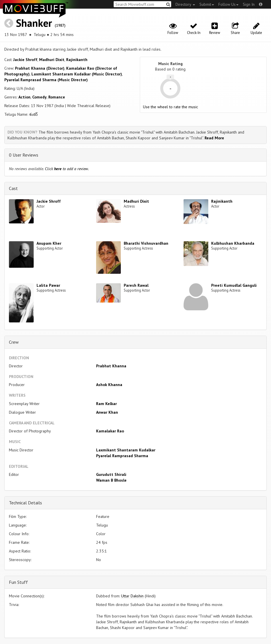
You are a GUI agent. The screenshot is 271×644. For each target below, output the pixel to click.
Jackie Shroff (25, 60)
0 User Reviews (24, 155)
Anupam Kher (49, 243)
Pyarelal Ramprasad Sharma (122, 456)
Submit (207, 4)
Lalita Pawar (48, 285)
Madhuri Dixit (52, 60)
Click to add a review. (67, 169)
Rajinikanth (77, 60)
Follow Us (228, 4)
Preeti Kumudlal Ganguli (234, 285)
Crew (14, 342)
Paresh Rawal (136, 285)
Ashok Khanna (109, 385)
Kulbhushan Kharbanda (233, 243)
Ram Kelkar (106, 404)
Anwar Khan (107, 412)
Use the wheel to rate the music (170, 107)
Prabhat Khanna (111, 366)
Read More (214, 138)
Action (24, 97)
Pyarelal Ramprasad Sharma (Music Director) (46, 80)
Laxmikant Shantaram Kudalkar (126, 450)
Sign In (249, 4)
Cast (13, 188)
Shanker (34, 23)
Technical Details (25, 503)
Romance (57, 97)
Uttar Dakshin (132, 596)
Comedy (39, 97)
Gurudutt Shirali (111, 474)
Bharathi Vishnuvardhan (146, 243)
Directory (185, 4)
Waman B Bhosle (111, 480)
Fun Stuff (18, 582)
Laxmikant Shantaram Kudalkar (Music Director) (77, 74)
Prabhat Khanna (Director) (40, 68)
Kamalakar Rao (110, 431)
